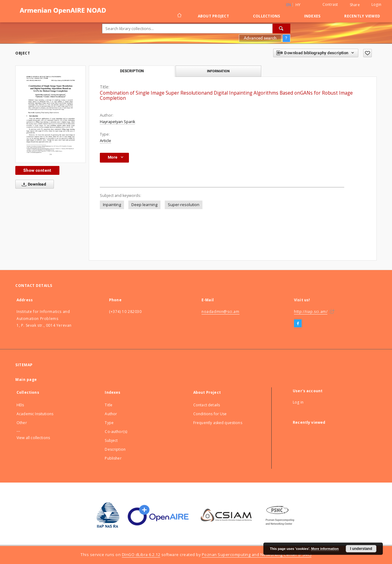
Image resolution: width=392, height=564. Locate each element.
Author (111, 414)
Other (22, 423)
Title (109, 405)
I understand (361, 549)
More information (325, 549)
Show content (37, 170)
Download (33, 184)
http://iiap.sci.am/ (311, 312)
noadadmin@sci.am (221, 312)
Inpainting (112, 205)
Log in (298, 402)
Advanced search (260, 38)
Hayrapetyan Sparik (117, 122)
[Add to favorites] (367, 53)
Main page (26, 380)
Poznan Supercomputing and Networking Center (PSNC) (257, 555)
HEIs (20, 405)
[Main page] (179, 16)
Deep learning (144, 205)
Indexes (312, 16)
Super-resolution (184, 205)
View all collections (33, 438)
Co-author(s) (116, 432)
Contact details (207, 405)
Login (376, 4)
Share (355, 5)
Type (109, 423)
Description (115, 449)
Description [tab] (132, 71)
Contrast (330, 4)
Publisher (113, 458)
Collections (267, 16)
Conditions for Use (210, 414)
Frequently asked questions (218, 423)
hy (298, 5)
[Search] (281, 28)
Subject (111, 440)
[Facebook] (298, 324)
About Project (213, 16)
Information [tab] (218, 71)
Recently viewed (362, 16)
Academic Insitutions (35, 414)
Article (106, 141)
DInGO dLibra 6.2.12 (141, 555)
